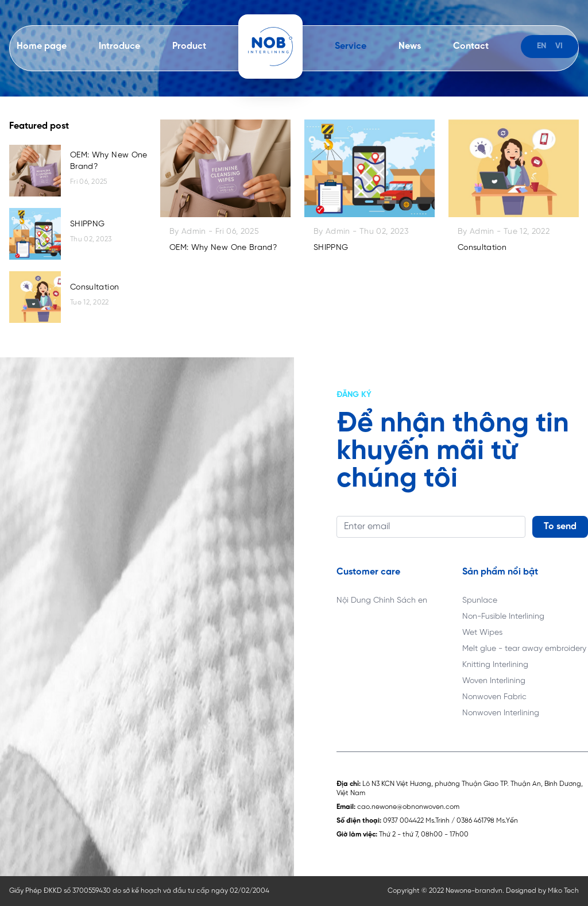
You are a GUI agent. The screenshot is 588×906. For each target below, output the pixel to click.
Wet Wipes (482, 633)
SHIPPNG (87, 224)
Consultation (94, 288)
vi (559, 46)
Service (351, 46)
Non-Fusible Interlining (503, 617)
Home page (42, 46)
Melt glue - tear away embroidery (524, 649)
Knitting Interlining (495, 665)
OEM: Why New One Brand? (109, 161)
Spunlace (480, 601)
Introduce (119, 46)
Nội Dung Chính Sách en (382, 601)
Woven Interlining (494, 681)
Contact (471, 46)
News (410, 46)
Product (189, 46)
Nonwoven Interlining (501, 713)
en (541, 46)
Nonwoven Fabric (494, 697)
